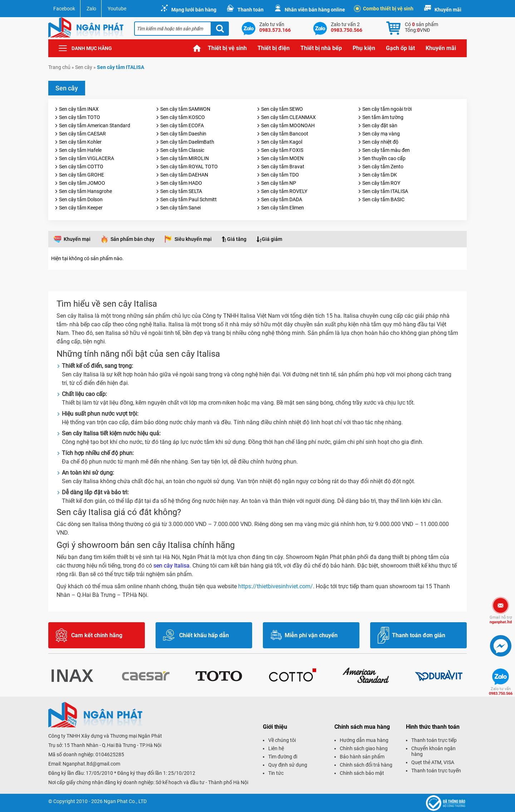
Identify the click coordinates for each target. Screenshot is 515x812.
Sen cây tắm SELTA (181, 191)
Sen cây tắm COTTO (81, 167)
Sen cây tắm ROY (381, 183)
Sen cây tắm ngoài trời (387, 109)
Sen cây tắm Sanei (180, 208)
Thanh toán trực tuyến (436, 771)
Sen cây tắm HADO (181, 183)
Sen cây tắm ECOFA (182, 125)
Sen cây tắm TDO (280, 175)
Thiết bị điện (274, 48)
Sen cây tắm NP (279, 183)
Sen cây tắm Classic (182, 150)
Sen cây (84, 67)
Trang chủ (197, 48)
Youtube (117, 9)
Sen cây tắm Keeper (81, 208)
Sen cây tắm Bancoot (285, 134)
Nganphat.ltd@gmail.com (91, 764)
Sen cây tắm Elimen (283, 208)
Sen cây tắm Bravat (283, 167)
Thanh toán (251, 10)
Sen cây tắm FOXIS (282, 150)
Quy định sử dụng (288, 765)
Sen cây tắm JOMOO (82, 183)
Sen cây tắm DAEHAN (184, 175)
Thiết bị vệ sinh (227, 48)
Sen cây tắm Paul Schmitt (188, 199)
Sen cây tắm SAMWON (185, 109)
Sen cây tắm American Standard (95, 125)
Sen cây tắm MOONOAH (288, 125)
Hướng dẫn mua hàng (364, 740)
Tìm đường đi (283, 757)
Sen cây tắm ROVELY (284, 191)
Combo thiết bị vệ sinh (385, 9)
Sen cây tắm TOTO (80, 117)
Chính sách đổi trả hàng (366, 765)
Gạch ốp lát (400, 48)
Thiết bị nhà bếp (321, 48)
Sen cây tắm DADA (282, 199)
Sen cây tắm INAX (79, 109)
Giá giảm (272, 239)
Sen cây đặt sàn (380, 125)
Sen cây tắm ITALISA (385, 191)
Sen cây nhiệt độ (380, 142)
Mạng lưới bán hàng (194, 10)
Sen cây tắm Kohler (80, 142)
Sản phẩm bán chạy (133, 239)
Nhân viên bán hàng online (315, 10)
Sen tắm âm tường (383, 117)
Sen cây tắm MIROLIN (185, 158)
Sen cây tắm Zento (383, 167)
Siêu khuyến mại (193, 239)
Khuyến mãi (448, 10)
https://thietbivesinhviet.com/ (276, 586)
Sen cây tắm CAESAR (82, 134)
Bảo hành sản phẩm (362, 757)
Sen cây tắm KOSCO (183, 117)
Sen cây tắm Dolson (81, 199)
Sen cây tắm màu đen (386, 150)
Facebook (64, 9)
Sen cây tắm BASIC (383, 199)
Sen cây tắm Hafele (80, 150)
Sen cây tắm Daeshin (183, 134)
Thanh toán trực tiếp (434, 740)
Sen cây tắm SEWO (282, 109)
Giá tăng (237, 239)
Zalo (91, 9)
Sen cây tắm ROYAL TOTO (189, 167)
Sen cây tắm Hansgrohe (85, 191)
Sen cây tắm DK (380, 175)
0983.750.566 (501, 691)
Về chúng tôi (282, 740)
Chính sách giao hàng (364, 748)
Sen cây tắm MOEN (282, 158)
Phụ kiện (364, 48)
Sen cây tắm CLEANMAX (288, 117)
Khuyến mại (77, 239)
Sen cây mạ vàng (381, 134)
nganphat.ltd (501, 620)
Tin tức (276, 773)
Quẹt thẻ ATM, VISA (433, 762)
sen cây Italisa (171, 566)
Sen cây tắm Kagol (282, 142)
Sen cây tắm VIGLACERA (87, 158)
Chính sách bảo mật (362, 773)
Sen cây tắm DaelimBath (187, 142)
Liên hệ (276, 748)
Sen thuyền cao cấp (384, 158)
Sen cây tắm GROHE (82, 175)
